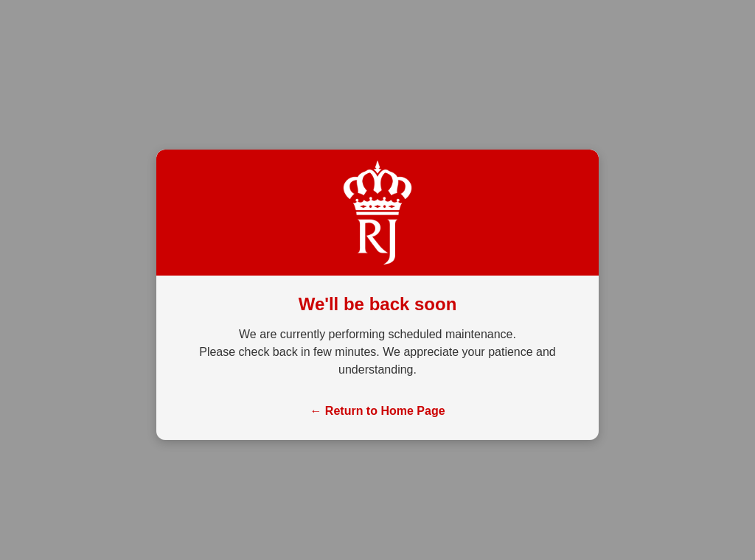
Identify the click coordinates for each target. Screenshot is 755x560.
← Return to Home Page (377, 411)
